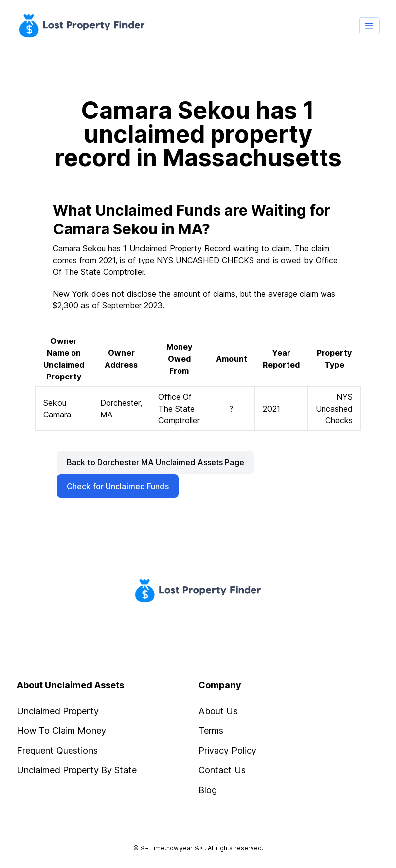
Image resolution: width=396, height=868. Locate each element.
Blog (208, 790)
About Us (218, 711)
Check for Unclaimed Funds (118, 486)
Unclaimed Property (58, 711)
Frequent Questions (57, 750)
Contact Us (222, 770)
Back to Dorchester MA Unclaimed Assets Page (155, 462)
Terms (211, 731)
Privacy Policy (227, 750)
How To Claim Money (61, 731)
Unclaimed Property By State (77, 770)
